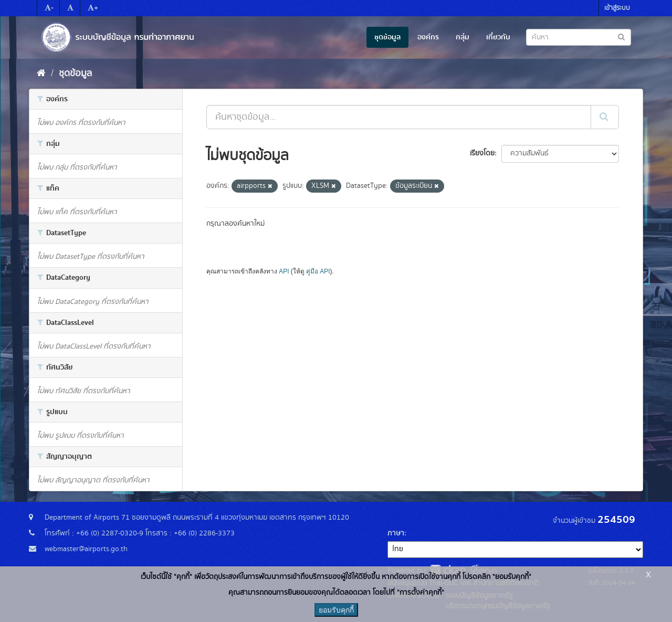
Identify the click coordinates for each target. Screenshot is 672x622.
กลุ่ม (463, 37)
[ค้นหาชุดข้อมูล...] (399, 117)
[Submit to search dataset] (621, 36)
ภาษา (396, 533)
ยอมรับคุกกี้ (336, 610)
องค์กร (428, 37)
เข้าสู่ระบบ (617, 8)
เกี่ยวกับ (498, 37)
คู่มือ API (318, 271)
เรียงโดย (482, 153)
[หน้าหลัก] (41, 73)
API (284, 271)
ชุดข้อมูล (387, 37)
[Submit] (605, 117)
